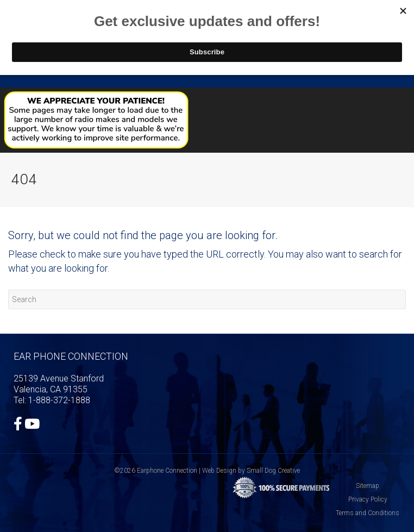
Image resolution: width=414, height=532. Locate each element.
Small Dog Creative (273, 471)
